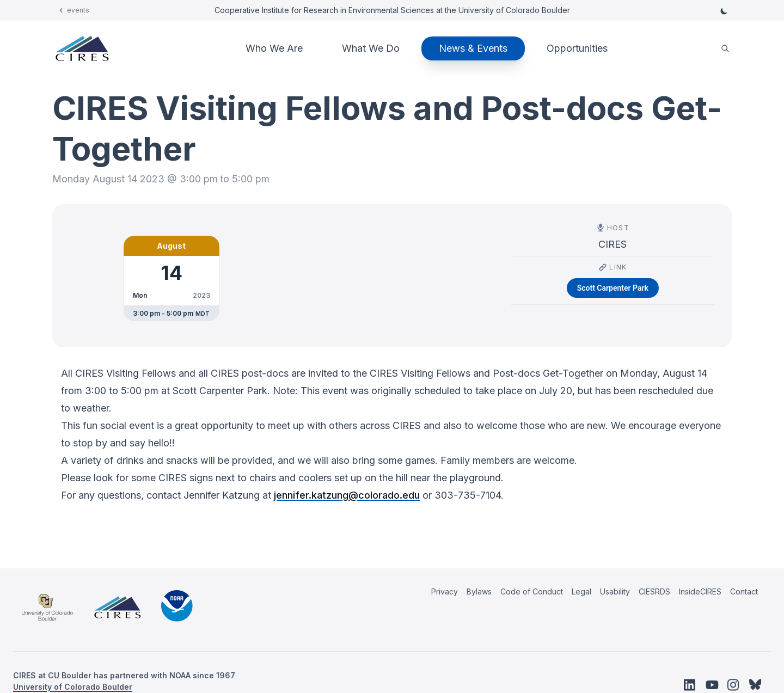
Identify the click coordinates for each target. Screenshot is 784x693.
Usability (615, 591)
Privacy (445, 591)
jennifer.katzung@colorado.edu (347, 495)
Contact (744, 591)
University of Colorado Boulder (73, 687)
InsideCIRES (700, 591)
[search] (725, 49)
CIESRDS (654, 591)
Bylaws (479, 591)
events (78, 10)
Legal (581, 591)
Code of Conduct (532, 591)
